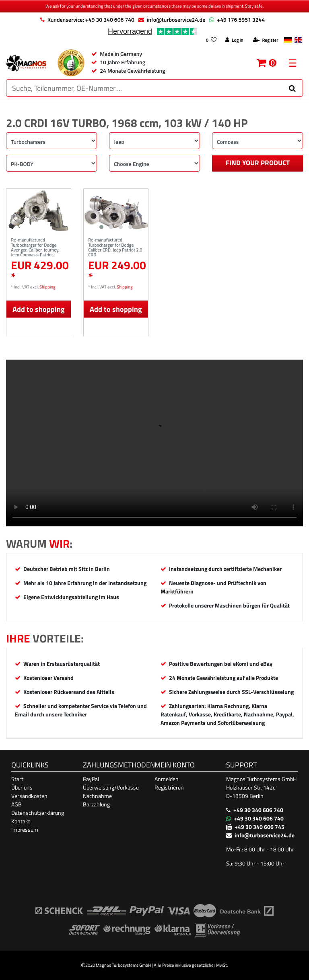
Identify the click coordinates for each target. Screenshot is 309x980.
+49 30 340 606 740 (258, 810)
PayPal (91, 779)
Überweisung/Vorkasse (111, 787)
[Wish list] (211, 40)
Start (17, 779)
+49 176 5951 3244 (241, 19)
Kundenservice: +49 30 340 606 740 (91, 19)
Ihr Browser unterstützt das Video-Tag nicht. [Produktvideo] (154, 443)
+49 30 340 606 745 (260, 827)
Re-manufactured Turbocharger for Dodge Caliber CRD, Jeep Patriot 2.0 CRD (115, 247)
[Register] (266, 40)
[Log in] (234, 40)
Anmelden (167, 779)
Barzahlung (96, 804)
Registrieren (169, 787)
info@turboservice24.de (176, 19)
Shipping (47, 287)
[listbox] (116, 211)
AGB (16, 804)
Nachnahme (97, 796)
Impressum (25, 830)
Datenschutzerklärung (38, 813)
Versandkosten (29, 796)
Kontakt (21, 821)
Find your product (258, 163)
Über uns (22, 787)
